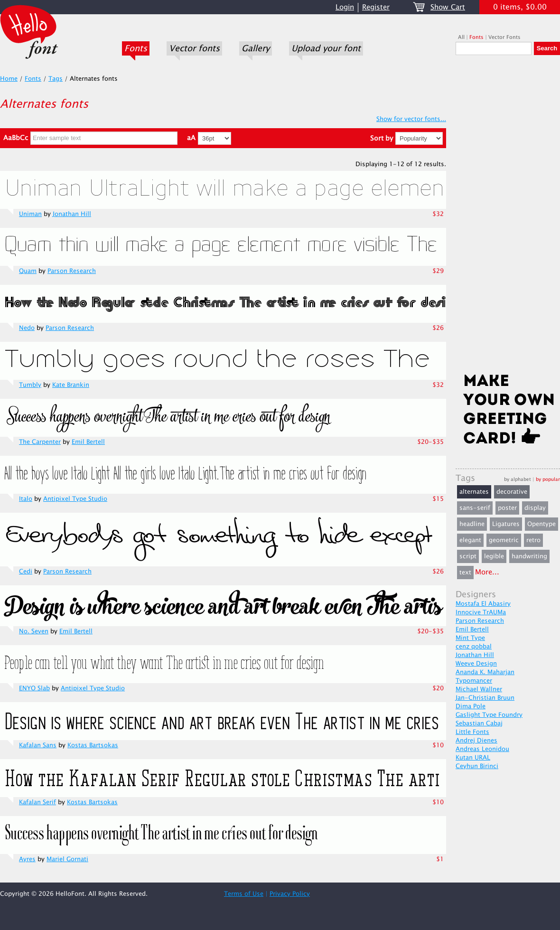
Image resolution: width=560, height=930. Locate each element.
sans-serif (475, 508)
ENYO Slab (34, 688)
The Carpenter (40, 442)
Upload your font (326, 48)
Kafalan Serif (37, 802)
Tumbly (30, 385)
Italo (26, 499)
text (465, 573)
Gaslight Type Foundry (489, 715)
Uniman (30, 214)
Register (376, 7)
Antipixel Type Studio (75, 499)
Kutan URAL (473, 758)
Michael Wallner (479, 689)
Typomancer (474, 681)
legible (494, 556)
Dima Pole (471, 706)
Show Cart (448, 7)
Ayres (27, 859)
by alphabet (518, 479)
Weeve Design (476, 664)
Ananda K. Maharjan (485, 672)
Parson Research (72, 271)
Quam (28, 271)
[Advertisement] (508, 217)
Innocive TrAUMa (481, 612)
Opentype (541, 524)
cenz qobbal (474, 647)
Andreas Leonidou (482, 749)
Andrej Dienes (476, 741)
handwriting (529, 556)
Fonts (136, 48)
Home (9, 79)
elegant (470, 540)
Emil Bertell (88, 442)
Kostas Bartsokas (93, 745)
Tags (56, 79)
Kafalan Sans (38, 745)
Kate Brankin (71, 385)
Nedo (27, 328)
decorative (512, 492)
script (468, 556)
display (535, 508)
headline (472, 524)
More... (487, 572)
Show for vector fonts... (411, 119)
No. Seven (34, 631)
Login (345, 7)
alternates (474, 492)
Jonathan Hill (72, 214)
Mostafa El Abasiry (483, 604)
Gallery (256, 48)
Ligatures (506, 524)
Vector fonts (194, 48)
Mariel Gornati (67, 859)
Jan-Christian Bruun (485, 698)
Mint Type (470, 638)
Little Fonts (472, 732)
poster (507, 508)
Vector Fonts (504, 37)
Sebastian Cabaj (479, 723)
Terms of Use (244, 894)
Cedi (26, 572)
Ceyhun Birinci (477, 766)
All (461, 37)
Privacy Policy (290, 894)
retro (533, 540)
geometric (504, 540)
